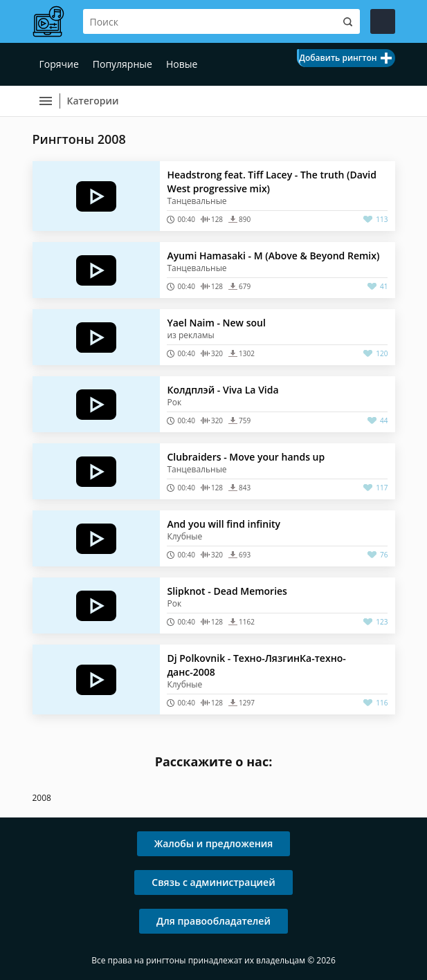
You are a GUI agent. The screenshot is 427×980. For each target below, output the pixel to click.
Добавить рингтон (338, 58)
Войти (383, 21)
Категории (93, 101)
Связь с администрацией (213, 882)
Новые (182, 64)
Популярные (122, 64)
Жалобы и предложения (214, 843)
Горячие (59, 64)
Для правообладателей (213, 921)
